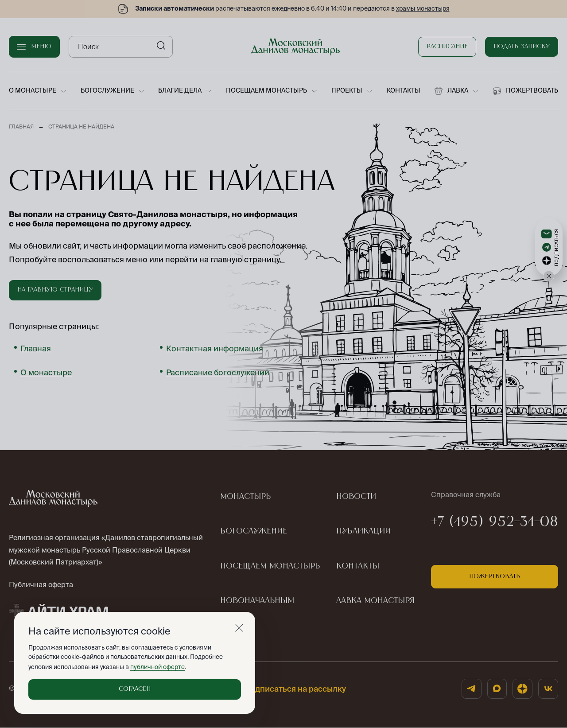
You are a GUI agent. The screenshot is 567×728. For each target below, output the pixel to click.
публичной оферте (157, 667)
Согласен (135, 689)
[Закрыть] (239, 628)
